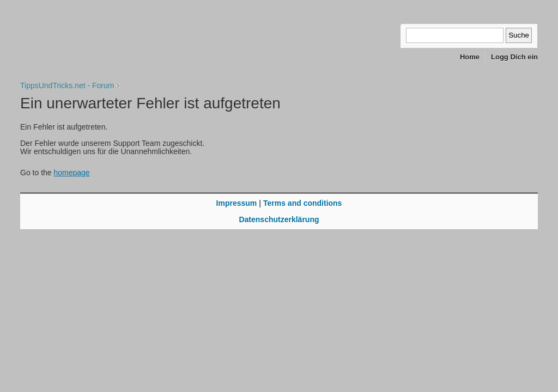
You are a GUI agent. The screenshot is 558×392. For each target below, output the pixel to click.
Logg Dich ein (514, 57)
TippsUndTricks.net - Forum (67, 85)
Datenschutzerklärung (279, 219)
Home (470, 57)
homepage (71, 173)
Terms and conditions (302, 203)
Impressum (237, 203)
